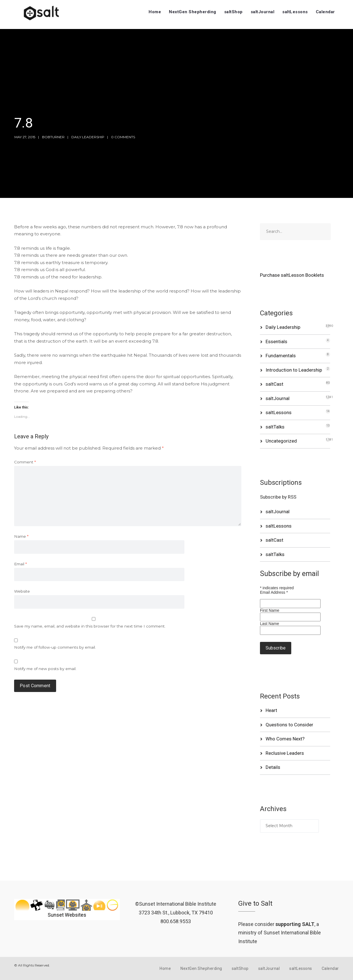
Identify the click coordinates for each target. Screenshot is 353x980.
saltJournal (263, 12)
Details (273, 767)
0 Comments (123, 137)
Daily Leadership (88, 137)
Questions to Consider (289, 725)
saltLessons (295, 12)
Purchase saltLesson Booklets (292, 275)
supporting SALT (295, 924)
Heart (271, 710)
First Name (270, 610)
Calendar (325, 12)
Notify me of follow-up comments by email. (55, 647)
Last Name (270, 624)
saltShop (233, 12)
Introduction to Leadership (294, 370)
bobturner (53, 137)
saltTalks (275, 427)
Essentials (276, 341)
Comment (25, 462)
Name (21, 536)
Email (20, 564)
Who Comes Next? (285, 739)
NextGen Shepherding (193, 12)
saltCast (274, 384)
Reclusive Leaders (285, 753)
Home (155, 12)
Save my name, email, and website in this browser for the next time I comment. (90, 626)
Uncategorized (281, 441)
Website (22, 591)
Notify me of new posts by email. (45, 669)
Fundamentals (281, 356)
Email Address (274, 592)
